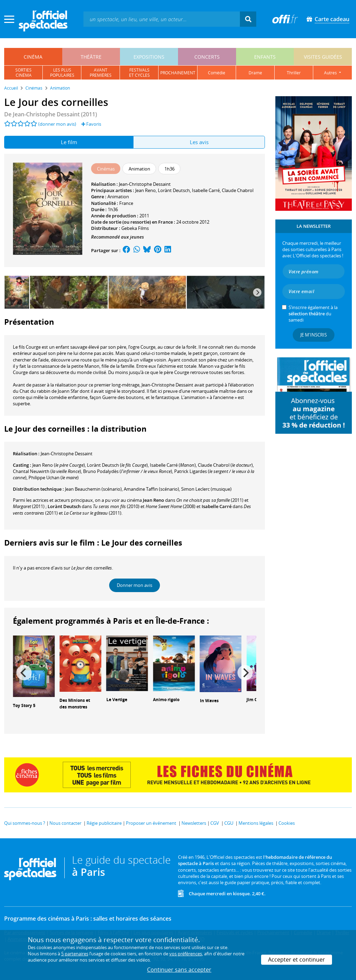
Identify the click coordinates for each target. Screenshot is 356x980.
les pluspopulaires (62, 73)
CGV (215, 823)
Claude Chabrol (238, 190)
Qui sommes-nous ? (25, 823)
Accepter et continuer (297, 960)
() (59, 465)
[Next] (257, 292)
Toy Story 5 (24, 705)
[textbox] (162, 19)
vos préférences (186, 954)
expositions (149, 57)
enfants (265, 57)
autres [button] (331, 73)
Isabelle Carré (206, 190)
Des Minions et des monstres (75, 704)
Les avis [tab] (199, 142)
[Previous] (24, 673)
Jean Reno (145, 190)
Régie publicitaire (104, 823)
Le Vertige (117, 700)
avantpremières (101, 73)
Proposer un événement (151, 823)
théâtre (91, 57)
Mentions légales (256, 823)
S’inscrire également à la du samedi (313, 314)
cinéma (33, 57)
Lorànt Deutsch (174, 190)
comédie (217, 73)
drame (255, 73)
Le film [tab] (69, 142)
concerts (207, 57)
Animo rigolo (166, 700)
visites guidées (323, 57)
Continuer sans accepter (179, 970)
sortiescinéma (23, 73)
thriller (294, 73)
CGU (229, 823)
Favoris (91, 124)
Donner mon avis (135, 585)
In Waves (209, 701)
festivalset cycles (139, 73)
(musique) (206, 489)
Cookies (287, 823)
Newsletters (194, 823)
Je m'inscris (314, 335)
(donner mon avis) (57, 124)
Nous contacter (65, 823)
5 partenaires (75, 954)
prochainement (178, 73)
